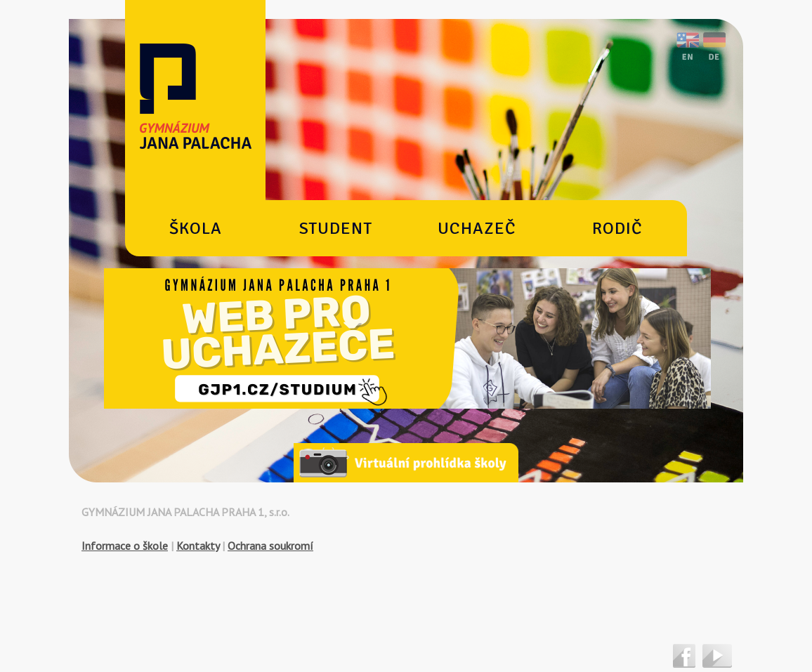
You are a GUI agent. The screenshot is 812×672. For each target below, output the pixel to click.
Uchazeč (477, 228)
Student (336, 228)
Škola (196, 228)
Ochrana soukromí (270, 546)
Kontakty (198, 546)
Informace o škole (125, 546)
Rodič (617, 228)
